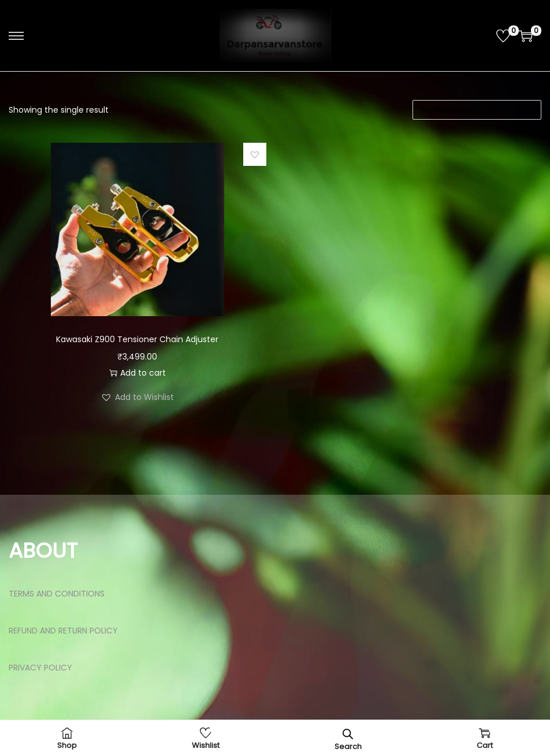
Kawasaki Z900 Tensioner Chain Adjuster (137, 339)
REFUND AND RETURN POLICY (63, 631)
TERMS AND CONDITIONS (57, 594)
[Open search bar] (348, 734)
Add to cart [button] (137, 373)
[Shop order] (477, 110)
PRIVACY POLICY (40, 668)
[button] (255, 154)
